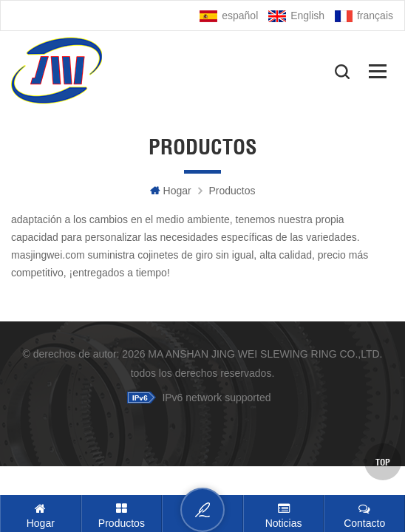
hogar (171, 191)
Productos (232, 191)
